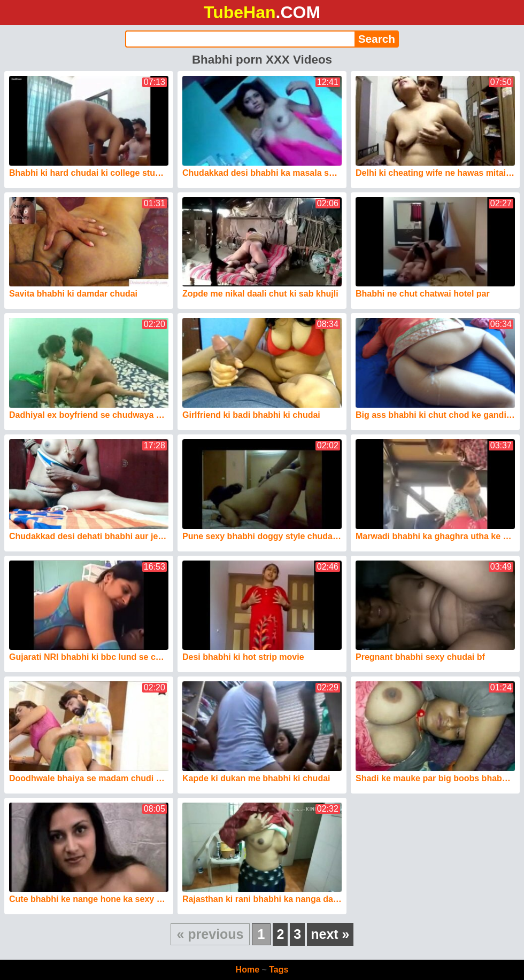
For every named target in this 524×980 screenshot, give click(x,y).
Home (248, 970)
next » (330, 934)
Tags (279, 970)
